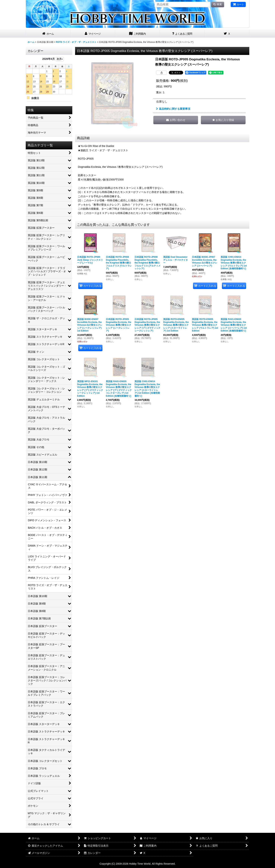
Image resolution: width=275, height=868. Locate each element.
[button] (223, 120)
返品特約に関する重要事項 (173, 109)
